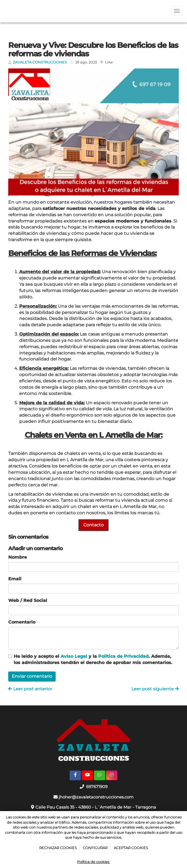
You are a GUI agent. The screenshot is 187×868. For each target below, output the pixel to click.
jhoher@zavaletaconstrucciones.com (96, 797)
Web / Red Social (28, 600)
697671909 (96, 787)
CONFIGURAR (95, 848)
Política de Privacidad (123, 656)
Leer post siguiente (155, 689)
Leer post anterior (30, 689)
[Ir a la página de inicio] (3, 11)
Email (15, 579)
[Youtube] (87, 775)
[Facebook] (75, 775)
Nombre (18, 557)
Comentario (22, 622)
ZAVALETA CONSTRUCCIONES (40, 62)
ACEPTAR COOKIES (131, 848)
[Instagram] (112, 775)
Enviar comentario (32, 676)
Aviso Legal (74, 656)
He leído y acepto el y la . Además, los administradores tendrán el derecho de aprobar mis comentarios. (93, 659)
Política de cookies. (93, 862)
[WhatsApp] (100, 775)
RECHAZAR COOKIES (58, 848)
